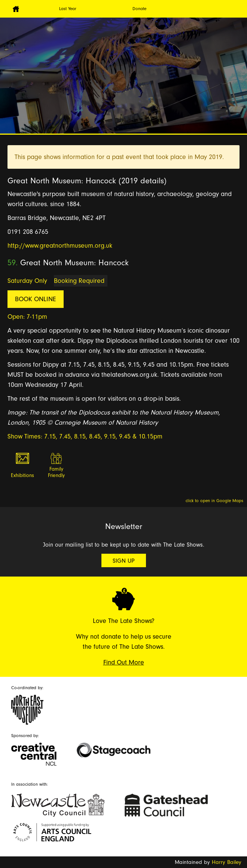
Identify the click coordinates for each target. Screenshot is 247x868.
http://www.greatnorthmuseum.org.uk (60, 246)
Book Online (36, 299)
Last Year (68, 9)
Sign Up (124, 561)
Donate (139, 9)
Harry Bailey (227, 862)
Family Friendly (56, 472)
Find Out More (124, 662)
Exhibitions (22, 476)
